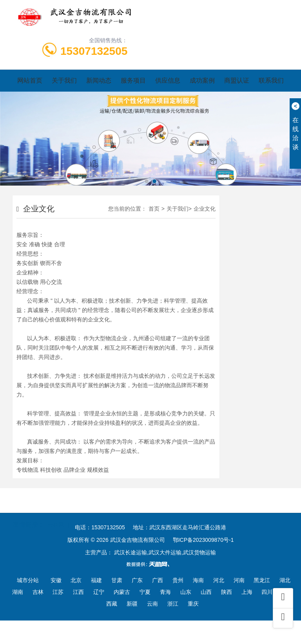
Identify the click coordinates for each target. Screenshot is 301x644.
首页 (154, 209)
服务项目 (133, 80)
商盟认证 (237, 80)
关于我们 (64, 80)
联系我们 (271, 80)
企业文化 (205, 209)
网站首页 (30, 80)
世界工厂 (113, 513)
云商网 (56, 513)
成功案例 (202, 80)
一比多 (83, 513)
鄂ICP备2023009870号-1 (203, 540)
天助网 (143, 513)
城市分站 (28, 580)
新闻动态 (99, 80)
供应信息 (168, 80)
